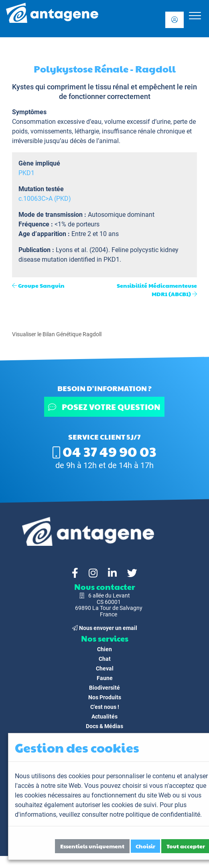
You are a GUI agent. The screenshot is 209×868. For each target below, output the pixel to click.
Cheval (105, 668)
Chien (104, 649)
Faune (105, 678)
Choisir (145, 846)
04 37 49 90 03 (104, 451)
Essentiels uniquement (92, 846)
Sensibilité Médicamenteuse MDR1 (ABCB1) (157, 290)
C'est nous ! (105, 707)
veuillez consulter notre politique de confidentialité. (130, 815)
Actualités (104, 717)
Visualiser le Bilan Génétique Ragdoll (57, 334)
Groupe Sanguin (41, 285)
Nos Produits (105, 697)
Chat (105, 659)
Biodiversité (104, 688)
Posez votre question (105, 407)
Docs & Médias (104, 726)
